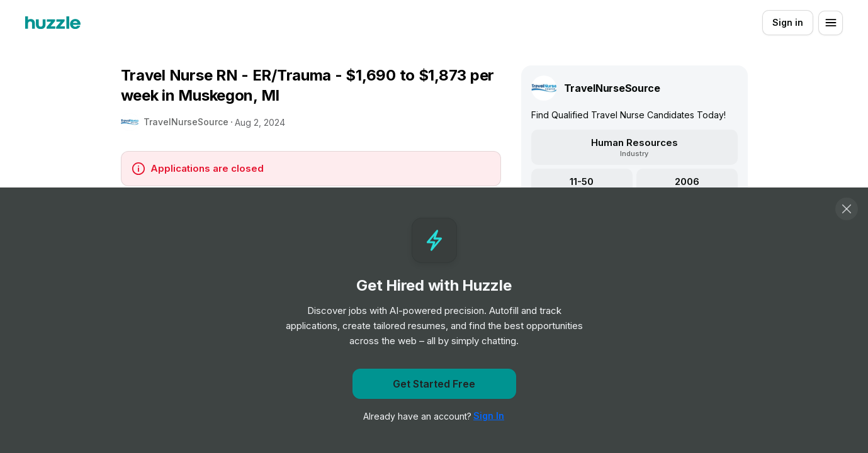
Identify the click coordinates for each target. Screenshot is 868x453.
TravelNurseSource (186, 122)
